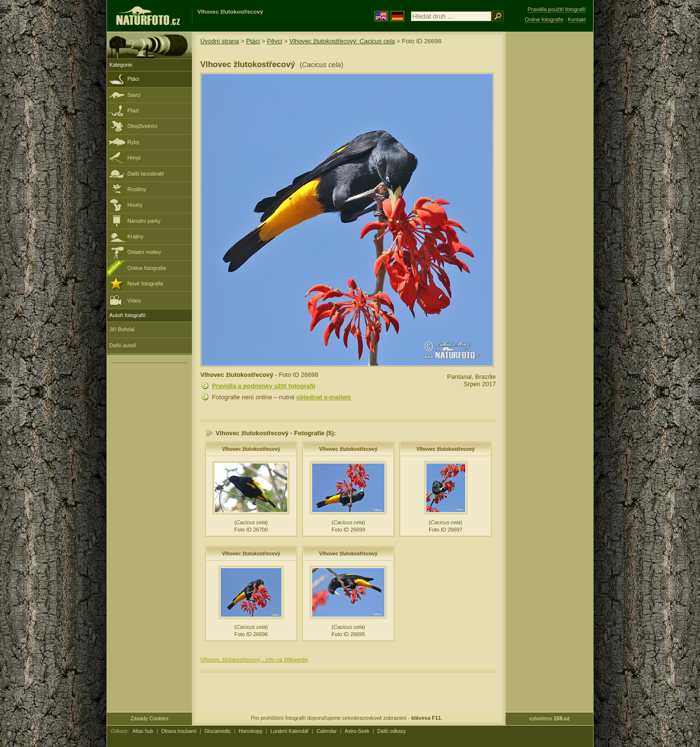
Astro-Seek (357, 731)
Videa (125, 300)
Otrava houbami (179, 731)
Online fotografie (147, 268)
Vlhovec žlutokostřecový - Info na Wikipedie (254, 659)
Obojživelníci (142, 126)
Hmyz (134, 158)
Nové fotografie (145, 284)
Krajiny (135, 236)
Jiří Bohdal (122, 329)
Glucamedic (218, 731)
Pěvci (274, 41)
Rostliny (137, 189)
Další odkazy (392, 731)
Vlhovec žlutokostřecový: (342, 41)
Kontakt (577, 19)
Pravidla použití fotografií (557, 9)
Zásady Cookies (150, 718)
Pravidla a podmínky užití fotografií (264, 386)
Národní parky (144, 221)
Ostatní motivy (144, 252)
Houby (135, 205)
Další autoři (123, 345)
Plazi (133, 110)
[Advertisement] (549, 187)
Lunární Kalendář (289, 731)
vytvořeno (550, 718)
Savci (134, 95)
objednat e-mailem (324, 397)
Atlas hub (143, 731)
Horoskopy (251, 731)
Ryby (133, 142)
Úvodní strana (220, 41)
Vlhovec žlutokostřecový (251, 449)
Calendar (327, 731)
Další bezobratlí (146, 174)
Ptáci (133, 79)
